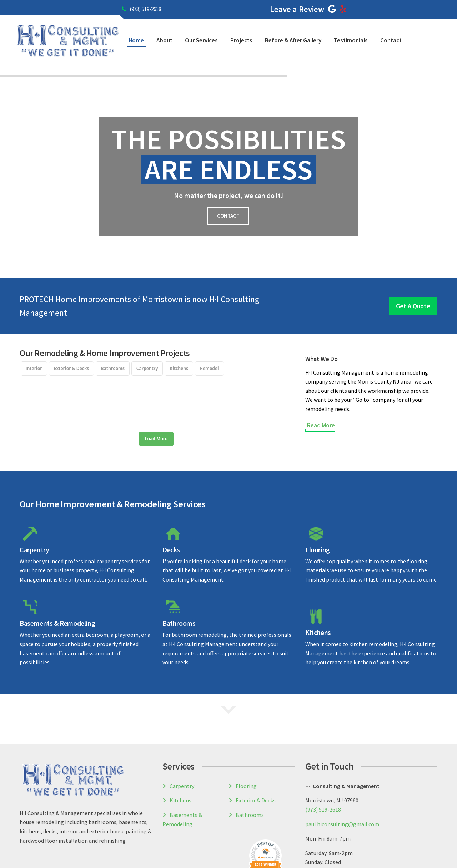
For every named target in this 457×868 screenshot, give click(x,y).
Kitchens (318, 590)
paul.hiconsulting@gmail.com (342, 781)
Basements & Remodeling (57, 580)
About (164, 40)
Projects (241, 40)
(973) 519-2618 (141, 9)
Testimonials (351, 40)
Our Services (201, 40)
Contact (391, 40)
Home (136, 40)
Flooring (318, 507)
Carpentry (34, 507)
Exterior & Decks (256, 757)
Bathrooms (179, 580)
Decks (171, 507)
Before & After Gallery (293, 40)
